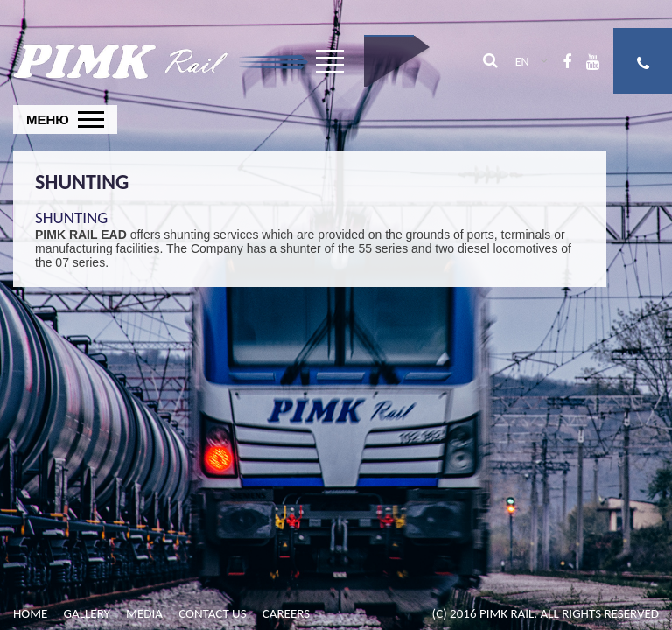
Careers (286, 613)
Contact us (212, 613)
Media (144, 613)
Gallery (87, 613)
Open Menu (330, 67)
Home (30, 613)
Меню (48, 119)
